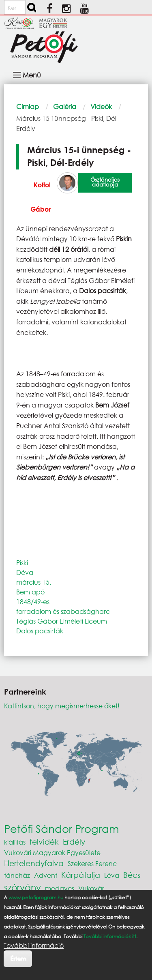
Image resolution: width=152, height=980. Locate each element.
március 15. (34, 582)
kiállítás (15, 842)
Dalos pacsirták (40, 631)
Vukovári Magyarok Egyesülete (52, 852)
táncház (17, 875)
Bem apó (30, 592)
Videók (101, 106)
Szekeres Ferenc (92, 863)
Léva (112, 875)
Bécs (132, 875)
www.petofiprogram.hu (36, 897)
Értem (18, 958)
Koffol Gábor (41, 197)
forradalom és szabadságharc (63, 611)
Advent (46, 875)
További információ (34, 946)
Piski (22, 563)
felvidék (44, 842)
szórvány (22, 887)
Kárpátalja (81, 875)
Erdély (74, 842)
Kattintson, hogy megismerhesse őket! (62, 706)
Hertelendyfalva (34, 863)
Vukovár (91, 888)
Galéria (65, 106)
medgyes (60, 888)
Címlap (28, 106)
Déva (25, 572)
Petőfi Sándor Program (61, 828)
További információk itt (110, 936)
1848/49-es (33, 602)
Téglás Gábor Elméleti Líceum (62, 621)
